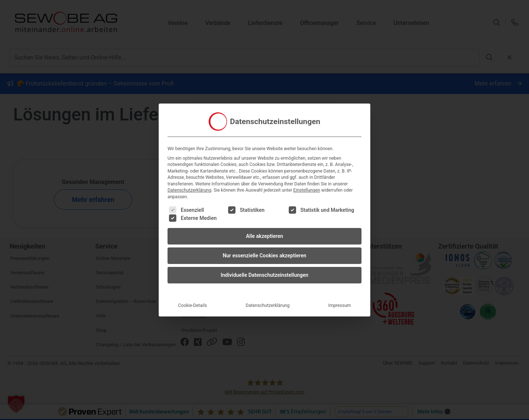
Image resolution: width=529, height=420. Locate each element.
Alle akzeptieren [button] (264, 218)
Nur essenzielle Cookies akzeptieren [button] (264, 238)
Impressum (340, 287)
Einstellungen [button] (307, 173)
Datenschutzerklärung (189, 173)
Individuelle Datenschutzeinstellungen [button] (265, 257)
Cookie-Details (193, 287)
